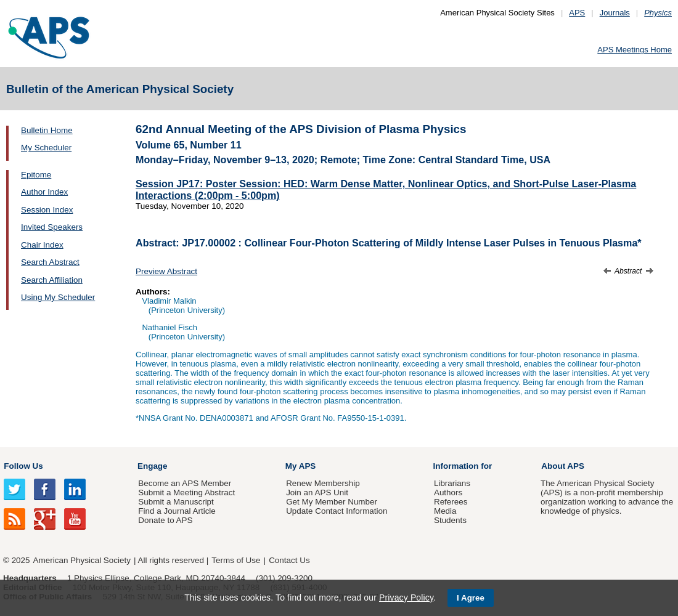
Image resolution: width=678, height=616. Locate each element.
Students (450, 520)
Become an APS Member (185, 483)
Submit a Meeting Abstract (186, 492)
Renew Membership (323, 483)
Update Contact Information (337, 511)
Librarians (452, 483)
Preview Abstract (166, 271)
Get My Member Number (332, 502)
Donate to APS (165, 520)
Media (445, 511)
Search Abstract (50, 262)
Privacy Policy (406, 598)
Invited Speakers (52, 227)
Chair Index (42, 245)
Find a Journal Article (177, 511)
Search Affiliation (52, 280)
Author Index (44, 192)
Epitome (36, 175)
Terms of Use (236, 560)
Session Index (47, 210)
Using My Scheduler (58, 297)
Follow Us (23, 466)
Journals (615, 13)
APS (577, 13)
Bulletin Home (47, 130)
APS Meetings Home (635, 50)
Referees (451, 502)
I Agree (471, 598)
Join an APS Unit (317, 492)
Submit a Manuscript (176, 502)
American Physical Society (82, 560)
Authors (448, 492)
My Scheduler (46, 148)
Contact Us (289, 560)
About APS (563, 466)
